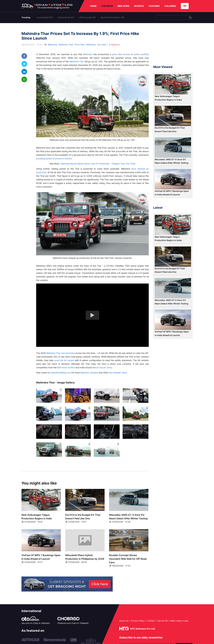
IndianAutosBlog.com (60, 373)
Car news (102, 44)
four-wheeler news (118, 373)
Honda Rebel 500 (45, 17)
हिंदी (185, 6)
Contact (151, 621)
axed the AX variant (64, 360)
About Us (124, 621)
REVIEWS (139, 6)
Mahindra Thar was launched (60, 353)
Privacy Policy (138, 621)
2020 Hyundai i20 (87, 17)
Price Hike (80, 44)
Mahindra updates (89, 373)
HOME (93, 6)
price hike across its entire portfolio (130, 54)
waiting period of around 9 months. (55, 158)
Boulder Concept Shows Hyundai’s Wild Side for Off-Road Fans (128, 559)
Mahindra (52, 44)
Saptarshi (114, 45)
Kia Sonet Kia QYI (66, 17)
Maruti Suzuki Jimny (102, 367)
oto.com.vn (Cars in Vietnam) (36, 623)
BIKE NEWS (124, 6)
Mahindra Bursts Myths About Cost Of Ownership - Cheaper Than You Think (98, 164)
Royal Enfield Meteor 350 (113, 17)
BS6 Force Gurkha (66, 367)
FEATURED (154, 6)
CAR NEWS (107, 6)
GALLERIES (170, 6)
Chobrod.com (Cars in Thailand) (73, 623)
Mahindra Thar (66, 44)
